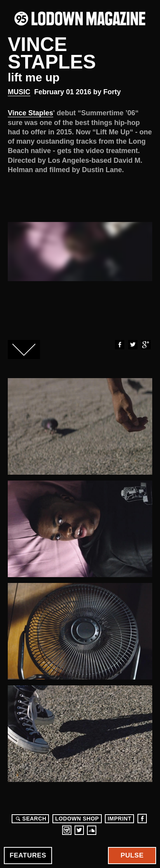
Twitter (132, 345)
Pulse (132, 855)
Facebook (119, 345)
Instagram (67, 830)
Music (19, 92)
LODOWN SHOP (77, 819)
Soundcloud (92, 830)
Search (30, 819)
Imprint (119, 819)
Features (28, 855)
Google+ (146, 345)
